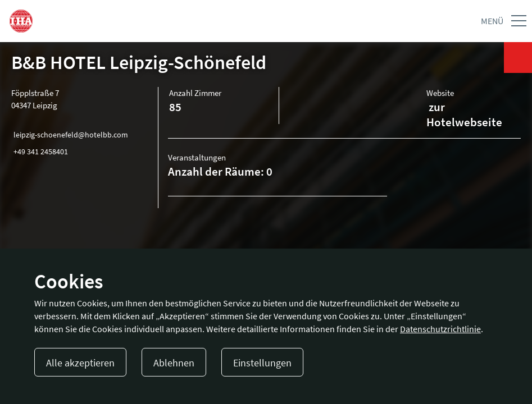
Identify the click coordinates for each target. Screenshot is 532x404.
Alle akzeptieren (80, 363)
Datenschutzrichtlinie (440, 329)
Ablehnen (174, 363)
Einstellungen (262, 363)
